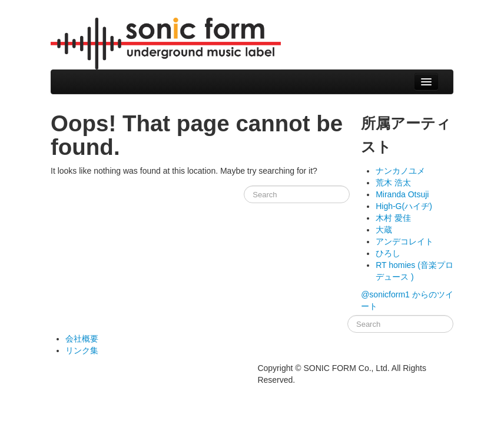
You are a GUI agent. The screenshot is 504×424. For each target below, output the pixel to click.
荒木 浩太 (393, 183)
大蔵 (384, 230)
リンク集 (82, 350)
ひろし (388, 253)
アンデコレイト (404, 241)
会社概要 (82, 339)
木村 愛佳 (393, 218)
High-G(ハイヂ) (404, 206)
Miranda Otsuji (402, 194)
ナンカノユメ (400, 171)
